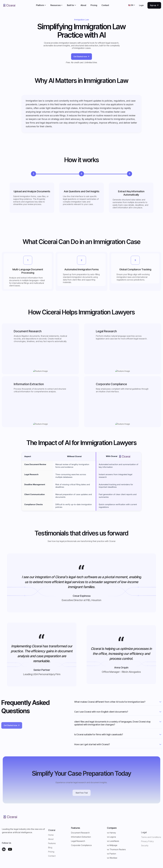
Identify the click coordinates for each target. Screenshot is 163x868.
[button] (41, 5)
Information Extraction (81, 837)
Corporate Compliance (81, 845)
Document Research (80, 833)
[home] (9, 5)
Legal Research (78, 841)
